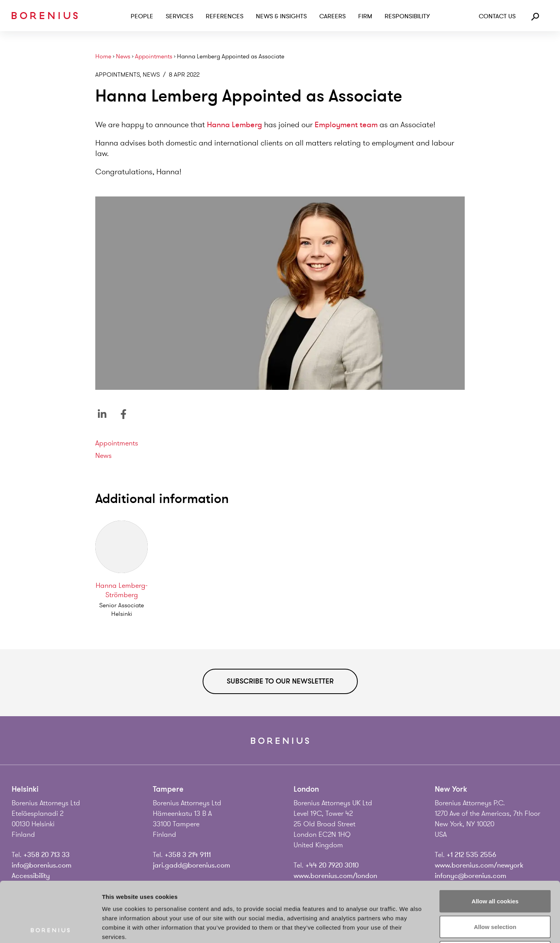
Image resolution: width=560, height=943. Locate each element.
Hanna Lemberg (234, 125)
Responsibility (407, 16)
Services (179, 16)
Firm (365, 16)
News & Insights (281, 16)
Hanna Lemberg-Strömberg (122, 590)
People (142, 16)
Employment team (346, 125)
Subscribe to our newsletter (280, 681)
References (225, 16)
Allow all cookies (495, 841)
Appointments (154, 57)
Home (103, 57)
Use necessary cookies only (495, 892)
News (123, 57)
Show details (408, 928)
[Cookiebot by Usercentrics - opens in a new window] (50, 928)
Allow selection (495, 867)
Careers (332, 16)
